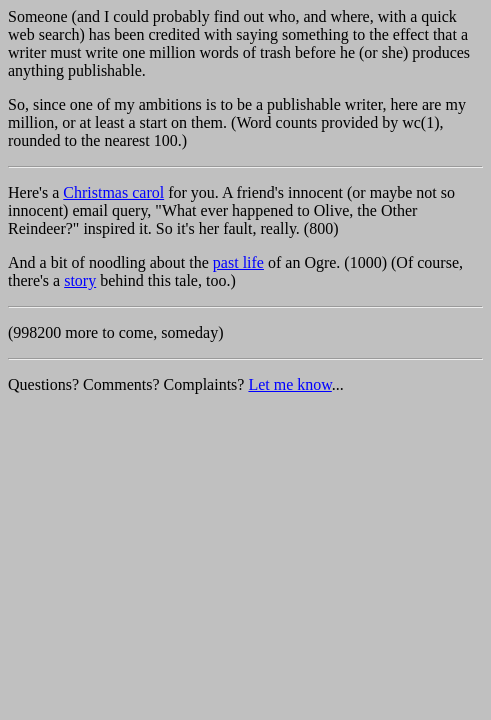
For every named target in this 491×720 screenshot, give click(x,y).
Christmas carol (113, 192)
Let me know (289, 384)
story (80, 280)
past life (238, 262)
